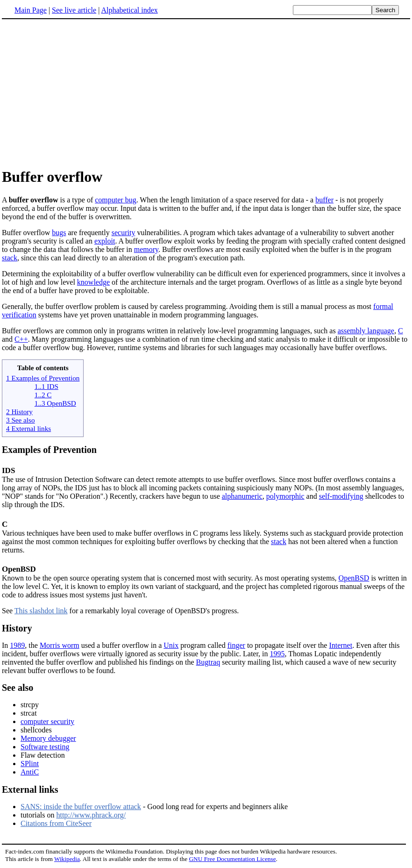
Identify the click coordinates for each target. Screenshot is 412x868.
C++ (21, 339)
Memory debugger (48, 738)
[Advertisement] (80, 93)
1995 (277, 654)
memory (146, 249)
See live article (74, 10)
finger (236, 645)
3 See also (21, 420)
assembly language (366, 331)
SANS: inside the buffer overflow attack (81, 807)
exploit (105, 241)
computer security (47, 721)
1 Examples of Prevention (43, 378)
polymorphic (285, 496)
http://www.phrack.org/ (91, 815)
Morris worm (60, 645)
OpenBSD (19, 569)
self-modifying (341, 496)
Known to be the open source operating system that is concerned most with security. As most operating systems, (170, 578)
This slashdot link (41, 611)
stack (10, 258)
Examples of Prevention (49, 450)
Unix (171, 645)
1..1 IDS (46, 386)
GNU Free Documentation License (232, 859)
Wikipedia (67, 859)
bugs (59, 233)
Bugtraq (208, 662)
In (6, 645)
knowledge (93, 282)
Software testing (45, 747)
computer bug (115, 200)
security (124, 233)
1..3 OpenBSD (55, 403)
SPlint (30, 764)
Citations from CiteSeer (56, 823)
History (17, 628)
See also (18, 688)
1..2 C (43, 395)
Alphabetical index (129, 10)
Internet (341, 645)
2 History (19, 412)
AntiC (30, 772)
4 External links (28, 428)
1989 (17, 645)
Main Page (31, 10)
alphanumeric (242, 496)
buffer (324, 200)
